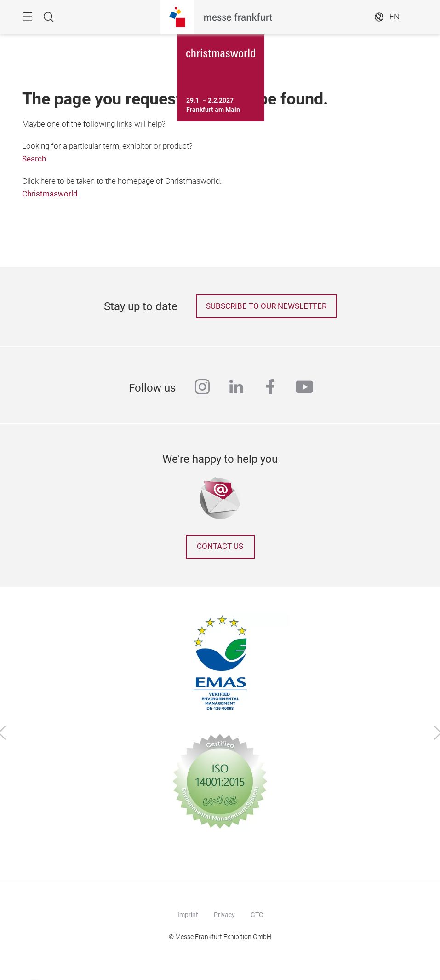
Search (34, 159)
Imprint (188, 915)
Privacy (224, 915)
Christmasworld (50, 194)
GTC (257, 915)
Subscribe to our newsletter (266, 306)
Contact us (220, 546)
